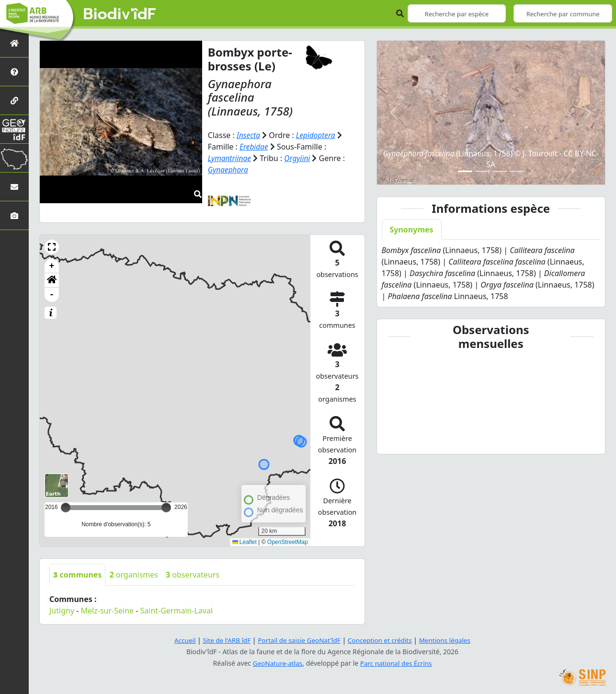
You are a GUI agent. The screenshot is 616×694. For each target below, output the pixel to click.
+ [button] (52, 266)
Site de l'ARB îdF (223, 640)
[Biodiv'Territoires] (14, 158)
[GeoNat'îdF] (14, 129)
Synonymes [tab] (412, 230)
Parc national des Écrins (397, 663)
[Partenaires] (14, 100)
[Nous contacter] (14, 187)
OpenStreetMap (288, 542)
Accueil (180, 640)
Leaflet (245, 542)
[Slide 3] (500, 171)
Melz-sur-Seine (108, 611)
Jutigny (62, 611)
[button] (52, 247)
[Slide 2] (482, 171)
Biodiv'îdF (120, 14)
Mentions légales (449, 640)
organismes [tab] (134, 575)
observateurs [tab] (193, 575)
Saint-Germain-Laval (177, 611)
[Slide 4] (517, 171)
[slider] (166, 508)
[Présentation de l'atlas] (14, 72)
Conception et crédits (382, 640)
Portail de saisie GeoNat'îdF (298, 640)
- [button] (52, 295)
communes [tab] (77, 575)
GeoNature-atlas (276, 663)
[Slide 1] (465, 171)
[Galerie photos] (14, 215)
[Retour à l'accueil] (14, 43)
